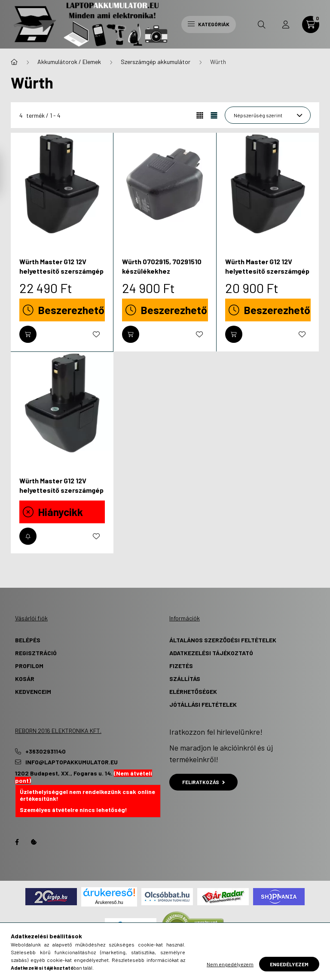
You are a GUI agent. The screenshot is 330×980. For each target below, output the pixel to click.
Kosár (25, 679)
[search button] (262, 24)
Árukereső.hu (109, 902)
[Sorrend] (268, 115)
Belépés (28, 640)
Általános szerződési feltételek (223, 640)
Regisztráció (36, 653)
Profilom (29, 666)
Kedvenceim (33, 691)
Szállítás (185, 679)
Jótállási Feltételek (203, 704)
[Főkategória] (14, 62)
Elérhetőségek (193, 691)
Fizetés (181, 666)
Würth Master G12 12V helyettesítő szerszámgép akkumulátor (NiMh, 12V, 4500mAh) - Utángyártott (61, 495)
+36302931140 (46, 751)
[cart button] (311, 24)
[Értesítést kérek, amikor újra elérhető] (28, 536)
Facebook (17, 842)
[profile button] (286, 24)
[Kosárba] (28, 334)
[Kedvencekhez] (96, 334)
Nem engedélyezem (230, 964)
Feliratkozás (203, 782)
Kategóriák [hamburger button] (209, 24)
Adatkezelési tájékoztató (211, 653)
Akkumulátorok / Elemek (69, 62)
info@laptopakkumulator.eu (72, 762)
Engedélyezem (289, 964)
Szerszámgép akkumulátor (156, 62)
